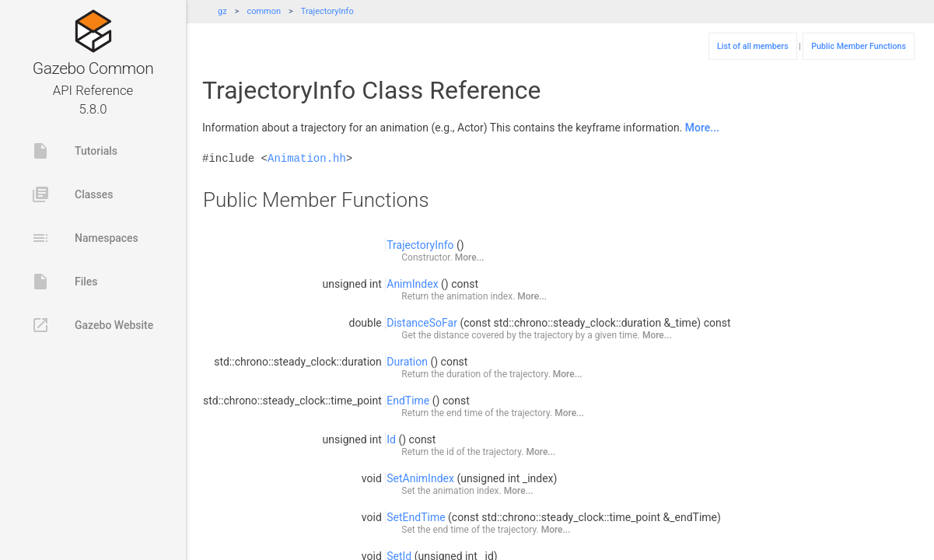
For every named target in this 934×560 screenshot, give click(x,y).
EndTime (408, 401)
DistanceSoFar (422, 323)
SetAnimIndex (420, 478)
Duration (407, 362)
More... (702, 128)
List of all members (753, 46)
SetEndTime (416, 517)
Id (391, 439)
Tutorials (74, 151)
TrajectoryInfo (327, 11)
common (264, 11)
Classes (72, 194)
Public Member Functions (859, 46)
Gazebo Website (92, 325)
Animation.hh (307, 158)
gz (222, 11)
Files (65, 282)
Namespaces (85, 238)
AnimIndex (412, 284)
